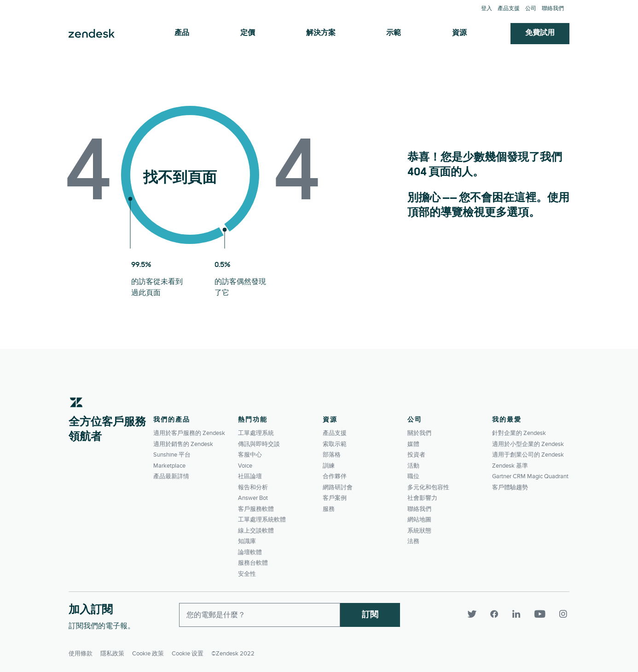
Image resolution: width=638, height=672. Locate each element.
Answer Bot (253, 498)
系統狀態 (419, 531)
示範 (394, 33)
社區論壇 (250, 476)
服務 (329, 509)
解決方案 (321, 33)
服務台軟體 (253, 563)
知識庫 (247, 541)
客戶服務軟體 (256, 509)
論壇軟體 (250, 552)
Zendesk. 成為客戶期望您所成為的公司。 (92, 34)
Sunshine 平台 (172, 455)
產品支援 (509, 9)
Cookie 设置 (188, 652)
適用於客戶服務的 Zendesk (189, 433)
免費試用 (540, 33)
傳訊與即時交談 (259, 444)
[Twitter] (476, 614)
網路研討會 (338, 487)
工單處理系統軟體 (262, 520)
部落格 (332, 455)
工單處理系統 (256, 433)
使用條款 (81, 652)
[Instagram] (562, 614)
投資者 (416, 455)
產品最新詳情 (171, 476)
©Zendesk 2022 (233, 652)
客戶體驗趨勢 (510, 487)
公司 (531, 9)
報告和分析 (253, 487)
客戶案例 (335, 498)
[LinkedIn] (520, 614)
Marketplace (169, 466)
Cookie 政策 (148, 652)
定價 (248, 33)
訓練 (329, 466)
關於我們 (419, 433)
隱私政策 (112, 652)
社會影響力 (422, 498)
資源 (459, 33)
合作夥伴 (335, 476)
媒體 (413, 444)
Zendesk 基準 (510, 466)
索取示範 (335, 444)
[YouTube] (543, 614)
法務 (413, 541)
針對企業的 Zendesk (519, 433)
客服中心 (250, 455)
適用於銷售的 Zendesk (183, 444)
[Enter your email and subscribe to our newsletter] (260, 615)
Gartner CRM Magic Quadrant (530, 476)
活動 (413, 466)
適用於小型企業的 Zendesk (528, 444)
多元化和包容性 (428, 487)
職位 (413, 476)
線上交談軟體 (256, 531)
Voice (245, 466)
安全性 (247, 574)
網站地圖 (419, 520)
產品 (182, 33)
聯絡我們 (553, 9)
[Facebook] (498, 614)
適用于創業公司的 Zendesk (528, 455)
